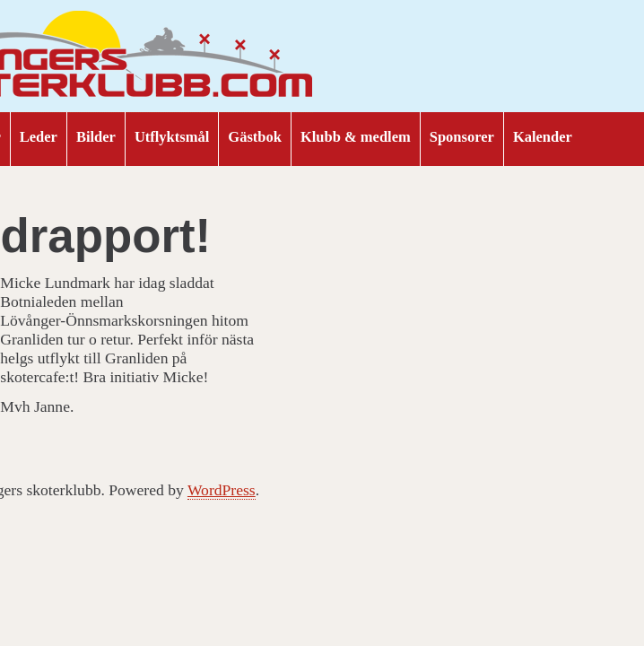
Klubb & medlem (356, 137)
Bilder (96, 137)
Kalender (543, 137)
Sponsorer (462, 137)
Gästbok (255, 137)
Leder (39, 137)
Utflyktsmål (172, 137)
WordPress (222, 490)
